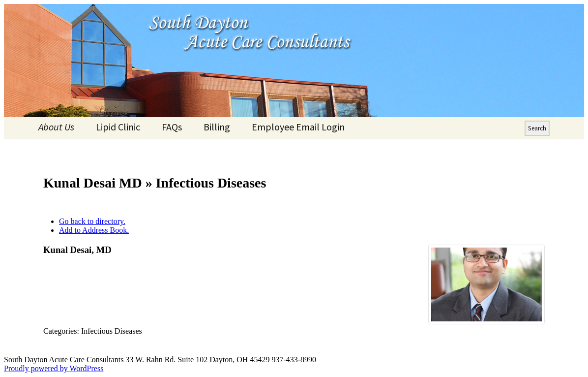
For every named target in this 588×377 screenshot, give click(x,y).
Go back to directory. (92, 221)
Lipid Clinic (118, 127)
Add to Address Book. (94, 230)
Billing (217, 127)
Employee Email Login (298, 127)
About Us (56, 127)
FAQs (172, 127)
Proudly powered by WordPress (54, 368)
